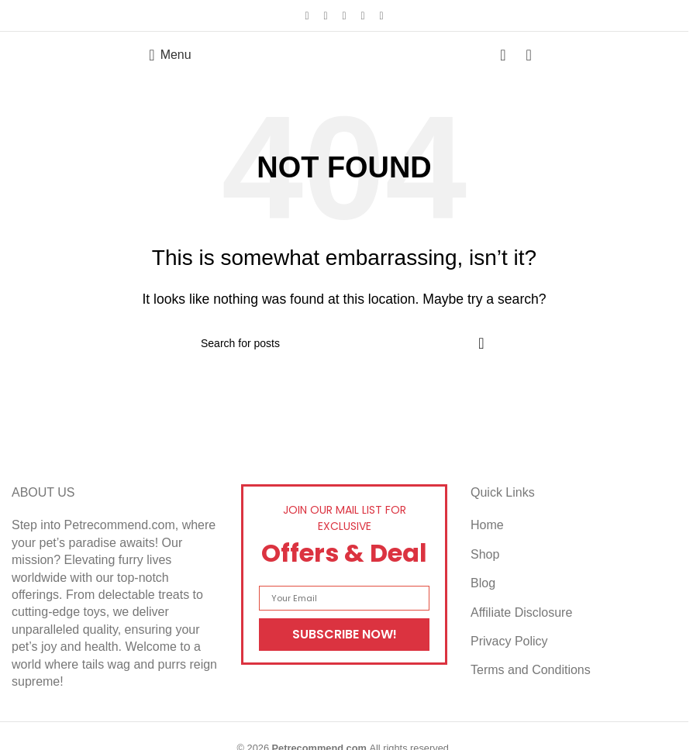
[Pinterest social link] (344, 16)
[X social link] (326, 16)
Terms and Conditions (531, 670)
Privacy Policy (509, 641)
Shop (485, 554)
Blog (483, 583)
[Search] (344, 343)
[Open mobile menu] (170, 55)
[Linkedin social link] (363, 16)
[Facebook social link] (307, 16)
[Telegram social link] (381, 16)
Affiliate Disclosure (521, 612)
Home (487, 525)
